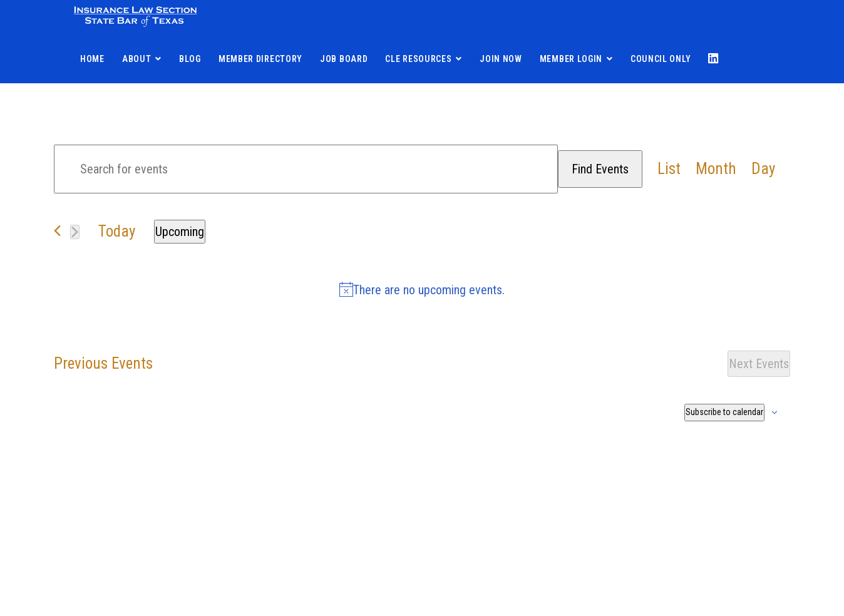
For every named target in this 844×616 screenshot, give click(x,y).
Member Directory (260, 59)
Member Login (571, 59)
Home (92, 59)
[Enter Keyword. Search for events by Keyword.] (306, 169)
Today (117, 231)
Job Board (344, 59)
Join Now (501, 59)
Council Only (661, 59)
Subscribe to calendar (724, 412)
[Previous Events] (57, 231)
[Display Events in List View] (669, 169)
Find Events (600, 169)
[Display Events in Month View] (716, 169)
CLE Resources (418, 59)
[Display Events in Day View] (763, 169)
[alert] (422, 290)
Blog (190, 59)
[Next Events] (75, 232)
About (137, 59)
